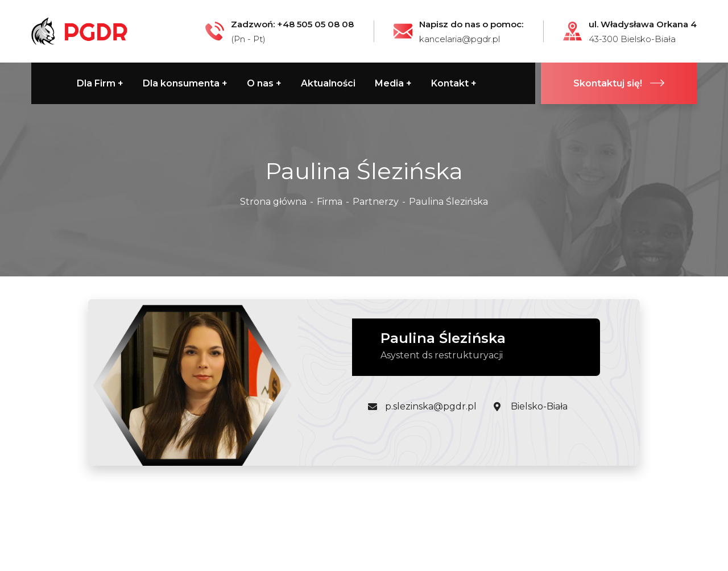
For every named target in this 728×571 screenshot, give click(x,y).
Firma (330, 202)
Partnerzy (376, 202)
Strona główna (273, 202)
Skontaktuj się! (619, 83)
